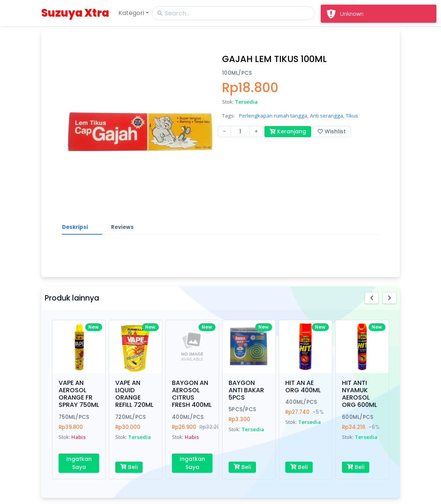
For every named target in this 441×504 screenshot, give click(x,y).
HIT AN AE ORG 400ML (303, 386)
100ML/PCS (237, 73)
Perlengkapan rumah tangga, (274, 116)
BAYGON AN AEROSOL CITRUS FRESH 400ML (192, 394)
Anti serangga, (327, 116)
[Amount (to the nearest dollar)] (240, 132)
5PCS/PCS (242, 409)
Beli (129, 467)
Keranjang (288, 131)
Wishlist (332, 131)
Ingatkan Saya (79, 463)
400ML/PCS (188, 417)
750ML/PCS (74, 417)
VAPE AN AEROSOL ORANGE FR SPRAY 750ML (79, 394)
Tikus (352, 116)
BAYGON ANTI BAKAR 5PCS (246, 390)
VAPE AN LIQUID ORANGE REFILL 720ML (134, 394)
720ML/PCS (130, 417)
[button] (372, 298)
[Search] (233, 13)
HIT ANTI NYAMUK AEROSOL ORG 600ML (359, 394)
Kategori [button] (131, 13)
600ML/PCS (358, 417)
